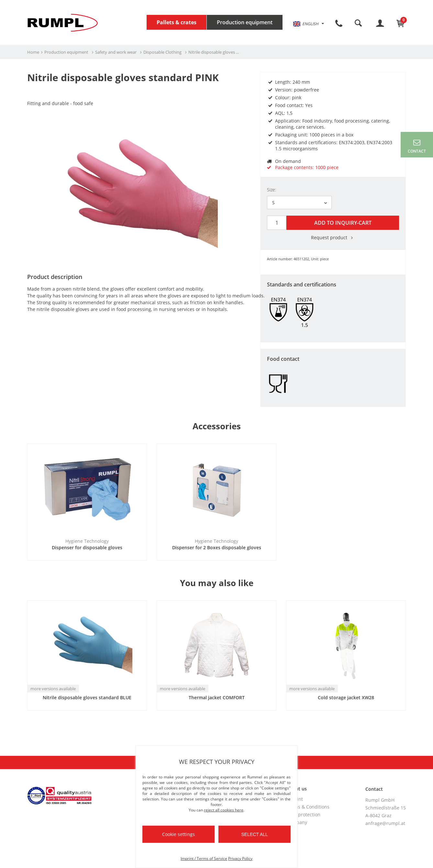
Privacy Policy (240, 858)
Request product (333, 236)
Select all (254, 834)
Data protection (304, 814)
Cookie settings (178, 834)
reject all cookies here (224, 810)
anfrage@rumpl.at (385, 822)
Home (33, 52)
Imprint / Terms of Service (204, 858)
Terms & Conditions (308, 806)
